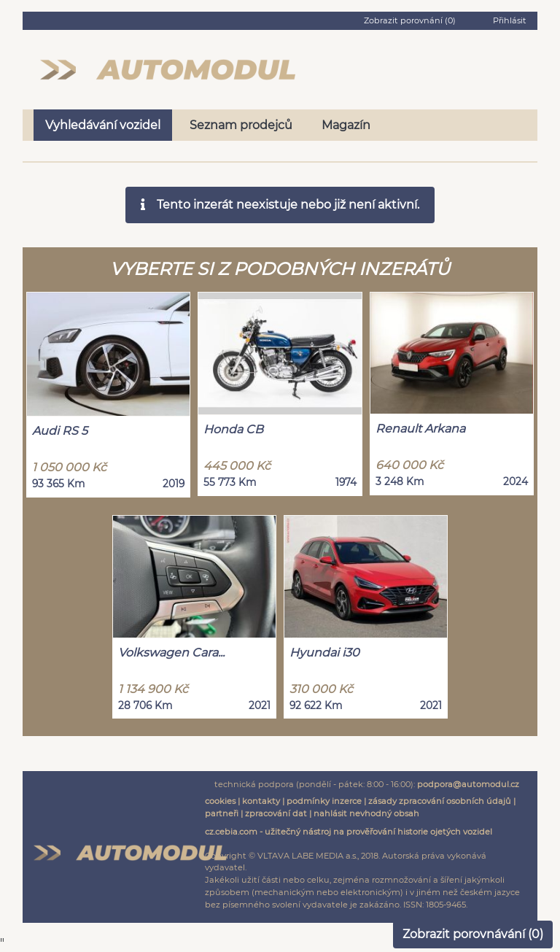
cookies (220, 801)
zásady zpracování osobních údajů (440, 801)
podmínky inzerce (324, 801)
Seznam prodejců (241, 125)
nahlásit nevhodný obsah (366, 813)
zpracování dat (276, 813)
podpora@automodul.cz (468, 784)
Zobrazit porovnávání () (473, 934)
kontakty (261, 801)
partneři (222, 813)
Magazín (346, 125)
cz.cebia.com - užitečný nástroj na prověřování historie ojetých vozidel (349, 832)
